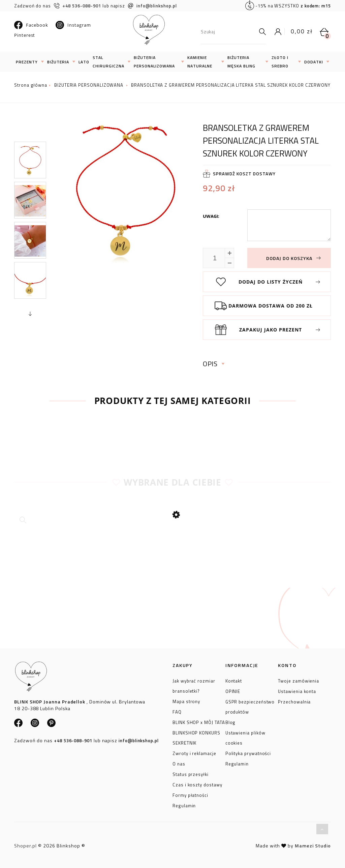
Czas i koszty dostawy (197, 784)
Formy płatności (190, 794)
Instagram (73, 25)
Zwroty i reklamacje (194, 752)
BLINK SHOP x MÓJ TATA (199, 721)
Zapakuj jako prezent (271, 330)
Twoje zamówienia (299, 680)
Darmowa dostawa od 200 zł (271, 306)
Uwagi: (211, 216)
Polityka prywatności (248, 752)
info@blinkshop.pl (152, 6)
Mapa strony (186, 700)
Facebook (31, 25)
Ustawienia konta (297, 690)
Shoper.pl (25, 846)
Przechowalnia (294, 701)
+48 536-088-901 (77, 6)
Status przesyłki (191, 773)
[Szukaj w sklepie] (228, 32)
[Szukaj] (261, 32)
